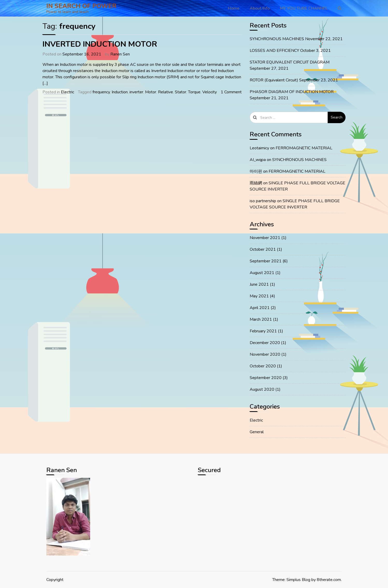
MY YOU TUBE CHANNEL (304, 8)
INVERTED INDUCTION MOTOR (100, 44)
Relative (166, 92)
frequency (101, 92)
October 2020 (263, 366)
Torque (194, 92)
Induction (120, 92)
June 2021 (259, 284)
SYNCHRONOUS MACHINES (277, 39)
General (257, 432)
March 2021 (261, 319)
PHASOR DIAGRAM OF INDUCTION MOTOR (292, 92)
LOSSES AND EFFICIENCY (274, 51)
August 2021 (262, 273)
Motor (151, 92)
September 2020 (266, 378)
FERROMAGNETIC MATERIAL (304, 148)
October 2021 (263, 249)
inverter (136, 92)
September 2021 (266, 261)
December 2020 (265, 343)
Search (337, 117)
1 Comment (231, 92)
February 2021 (263, 331)
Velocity (210, 92)
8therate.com (329, 580)
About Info (260, 8)
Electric (67, 92)
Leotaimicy (259, 148)
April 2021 (260, 308)
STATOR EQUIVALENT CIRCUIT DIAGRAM (290, 62)
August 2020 (262, 389)
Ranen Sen (120, 54)
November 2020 (265, 354)
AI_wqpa (258, 160)
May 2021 (259, 296)
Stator (181, 92)
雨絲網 (256, 183)
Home (234, 8)
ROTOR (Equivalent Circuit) (274, 80)
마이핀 (256, 171)
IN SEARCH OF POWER (81, 6)
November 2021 (265, 238)
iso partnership (263, 201)
